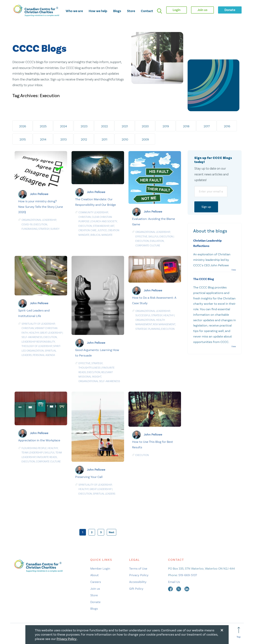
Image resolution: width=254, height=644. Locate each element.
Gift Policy (136, 589)
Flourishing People (34, 448)
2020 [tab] (145, 126)
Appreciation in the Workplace (39, 440)
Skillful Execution (161, 237)
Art (112, 226)
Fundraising (29, 229)
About (95, 575)
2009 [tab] (145, 139)
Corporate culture (148, 246)
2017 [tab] (207, 126)
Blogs (117, 11)
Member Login (100, 568)
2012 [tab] (84, 139)
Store (131, 11)
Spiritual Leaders (104, 494)
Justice (102, 230)
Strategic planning (148, 329)
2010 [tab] (125, 139)
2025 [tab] (43, 126)
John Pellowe (39, 194)
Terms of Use (138, 568)
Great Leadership (51, 333)
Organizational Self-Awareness (99, 381)
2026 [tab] (23, 126)
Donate (95, 602)
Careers (96, 582)
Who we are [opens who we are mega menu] (74, 11)
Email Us (174, 582)
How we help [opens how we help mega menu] (98, 11)
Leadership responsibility (38, 342)
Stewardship (101, 226)
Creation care (87, 230)
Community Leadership (93, 212)
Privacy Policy (139, 575)
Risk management (164, 324)
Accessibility (138, 582)
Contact (147, 11)
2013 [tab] (64, 139)
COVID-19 (27, 225)
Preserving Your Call (89, 477)
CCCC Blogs (39, 49)
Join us (95, 589)
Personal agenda (44, 355)
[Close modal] (222, 630)
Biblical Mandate (102, 235)
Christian (85, 217)
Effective (141, 237)
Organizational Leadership (39, 220)
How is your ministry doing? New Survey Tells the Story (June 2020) (41, 207)
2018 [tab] (186, 126)
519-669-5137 (188, 575)
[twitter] (179, 589)
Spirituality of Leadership (38, 324)
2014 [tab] (43, 139)
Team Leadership (32, 453)
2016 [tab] (227, 126)
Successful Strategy (149, 315)
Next (111, 532)
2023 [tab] (84, 126)
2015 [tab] (23, 139)
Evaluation (157, 241)
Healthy (34, 333)
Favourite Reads (47, 457)
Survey (55, 229)
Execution (41, 225)
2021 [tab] (125, 126)
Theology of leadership (37, 346)
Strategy (44, 229)
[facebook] (171, 589)
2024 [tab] (64, 126)
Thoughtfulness (90, 368)
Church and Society (104, 221)
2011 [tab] (104, 139)
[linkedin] (187, 589)
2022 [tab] (104, 126)
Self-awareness (32, 337)
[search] (159, 11)
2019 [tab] (166, 126)
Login (177, 10)
